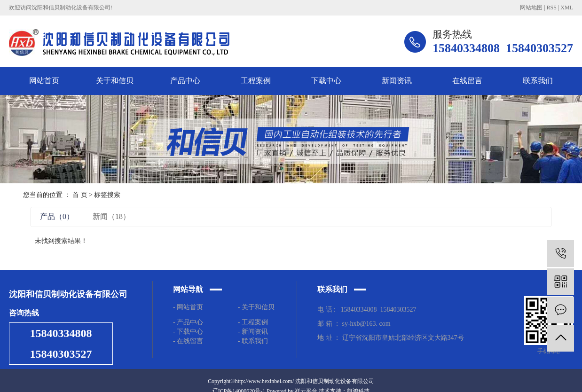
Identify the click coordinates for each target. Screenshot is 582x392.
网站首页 (44, 81)
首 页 (80, 195)
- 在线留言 (188, 341)
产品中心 (185, 81)
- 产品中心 (188, 322)
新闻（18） (111, 216)
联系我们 (538, 81)
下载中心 (326, 81)
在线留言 (467, 81)
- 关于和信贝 (256, 307)
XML (567, 8)
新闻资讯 (397, 81)
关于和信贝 (115, 81)
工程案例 (256, 81)
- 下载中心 (190, 332)
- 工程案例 (253, 322)
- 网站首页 (188, 307)
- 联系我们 (253, 341)
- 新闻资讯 (253, 332)
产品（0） (57, 216)
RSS (552, 8)
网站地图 (531, 8)
